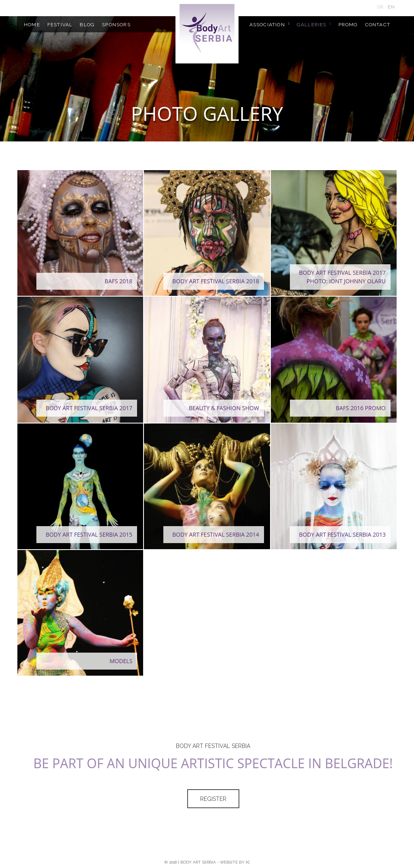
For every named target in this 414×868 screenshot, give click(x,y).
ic (248, 862)
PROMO (348, 25)
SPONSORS (116, 25)
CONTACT (378, 25)
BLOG (87, 25)
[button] (80, 233)
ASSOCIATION (267, 25)
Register (213, 799)
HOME (32, 25)
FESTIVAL (60, 25)
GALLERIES (312, 25)
